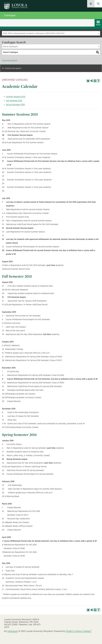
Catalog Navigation (13, 68)
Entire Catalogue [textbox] (10, 46)
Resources (91, 4)
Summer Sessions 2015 (16, 97)
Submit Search (98, 4)
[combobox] (51, 33)
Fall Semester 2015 (14, 101)
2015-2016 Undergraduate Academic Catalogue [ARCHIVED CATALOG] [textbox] (34, 33)
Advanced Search (10, 61)
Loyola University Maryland (17, 5)
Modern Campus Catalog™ (79, 631)
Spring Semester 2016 (15, 105)
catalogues (12, 631)
